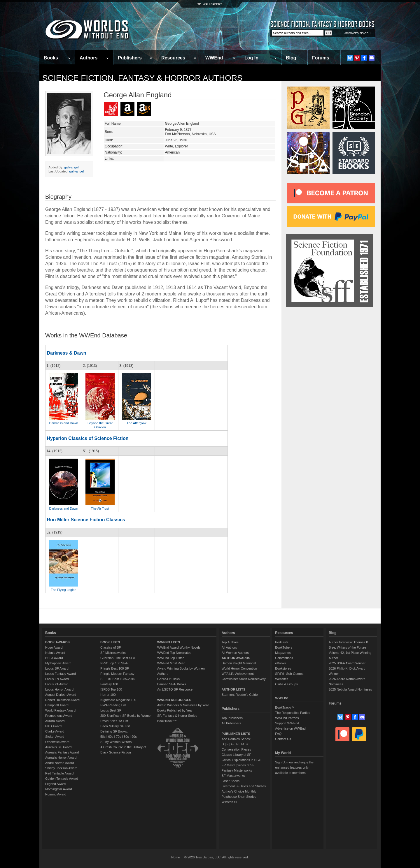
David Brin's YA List (114, 721)
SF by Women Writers (116, 742)
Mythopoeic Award (58, 663)
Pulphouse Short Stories (239, 797)
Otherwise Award (57, 742)
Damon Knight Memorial (239, 663)
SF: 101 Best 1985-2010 (118, 679)
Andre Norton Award (60, 763)
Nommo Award (56, 794)
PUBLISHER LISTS (236, 734)
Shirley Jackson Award (61, 768)
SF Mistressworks (113, 653)
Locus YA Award (57, 684)
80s (126, 737)
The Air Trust (100, 508)
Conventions (284, 658)
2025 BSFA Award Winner (347, 663)
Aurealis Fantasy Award (62, 752)
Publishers (130, 58)
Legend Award (55, 784)
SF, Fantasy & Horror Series (177, 716)
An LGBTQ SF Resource (175, 689)
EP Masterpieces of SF (238, 765)
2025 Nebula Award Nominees (350, 689)
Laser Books (231, 781)
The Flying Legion (63, 590)
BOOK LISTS (110, 642)
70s (118, 737)
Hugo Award (54, 647)
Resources (173, 58)
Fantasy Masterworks (237, 770)
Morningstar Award (59, 789)
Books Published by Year (175, 710)
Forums (321, 58)
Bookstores (283, 668)
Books (51, 58)
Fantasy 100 (109, 684)
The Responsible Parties (293, 713)
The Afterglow (136, 423)
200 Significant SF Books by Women (126, 716)
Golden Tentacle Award (62, 779)
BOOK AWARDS (57, 642)
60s (111, 737)
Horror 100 (108, 695)
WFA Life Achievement (238, 674)
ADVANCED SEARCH (357, 33)
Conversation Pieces (236, 749)
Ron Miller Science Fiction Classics (86, 520)
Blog (291, 58)
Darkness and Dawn (63, 423)
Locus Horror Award (59, 689)
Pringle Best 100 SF (115, 668)
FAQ (278, 734)
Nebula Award (55, 653)
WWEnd (214, 58)
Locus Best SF (111, 710)
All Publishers (231, 723)
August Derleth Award (61, 695)
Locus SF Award (57, 668)
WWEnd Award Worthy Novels (179, 647)
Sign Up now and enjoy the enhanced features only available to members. (294, 767)
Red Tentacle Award (59, 773)
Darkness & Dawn (66, 353)
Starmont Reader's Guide (240, 695)
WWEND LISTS (169, 642)
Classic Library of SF (236, 755)
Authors (89, 58)
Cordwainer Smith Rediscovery (244, 679)
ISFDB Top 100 (111, 689)
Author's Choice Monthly (239, 791)
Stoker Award (55, 737)
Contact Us (283, 739)
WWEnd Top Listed (171, 658)
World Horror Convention (239, 668)
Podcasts (282, 642)
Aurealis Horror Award (61, 758)
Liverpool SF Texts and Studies (244, 786)
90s (134, 737)
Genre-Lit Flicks (168, 679)
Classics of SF (111, 647)
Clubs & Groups (286, 684)
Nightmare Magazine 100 (118, 700)
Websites (282, 679)
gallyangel (71, 167)
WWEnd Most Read (171, 663)
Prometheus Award (59, 716)
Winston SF (230, 802)
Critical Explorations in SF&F (242, 760)
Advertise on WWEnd (290, 728)
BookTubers (284, 647)
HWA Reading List (113, 705)
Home (175, 857)
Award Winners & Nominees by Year (183, 705)
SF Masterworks (233, 776)
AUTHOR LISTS (233, 689)
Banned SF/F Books (171, 684)
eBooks (280, 663)
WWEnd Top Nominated (174, 653)
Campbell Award (57, 705)
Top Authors (230, 642)
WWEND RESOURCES (174, 700)
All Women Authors (235, 653)
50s (103, 737)
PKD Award (53, 726)
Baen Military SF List (115, 726)
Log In (251, 58)
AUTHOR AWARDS (236, 658)
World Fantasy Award (60, 710)
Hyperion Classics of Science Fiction (87, 438)
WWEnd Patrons (287, 718)
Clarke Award (55, 731)
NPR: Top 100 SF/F (114, 663)
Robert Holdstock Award (62, 700)
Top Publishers (232, 718)
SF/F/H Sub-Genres (289, 674)
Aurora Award (55, 721)
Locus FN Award (57, 679)
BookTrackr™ (167, 721)
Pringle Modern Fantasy (117, 674)
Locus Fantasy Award (61, 674)
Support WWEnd (287, 723)
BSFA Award (54, 658)
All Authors (229, 647)
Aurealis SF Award (58, 747)
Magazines (283, 653)
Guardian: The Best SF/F (118, 658)
